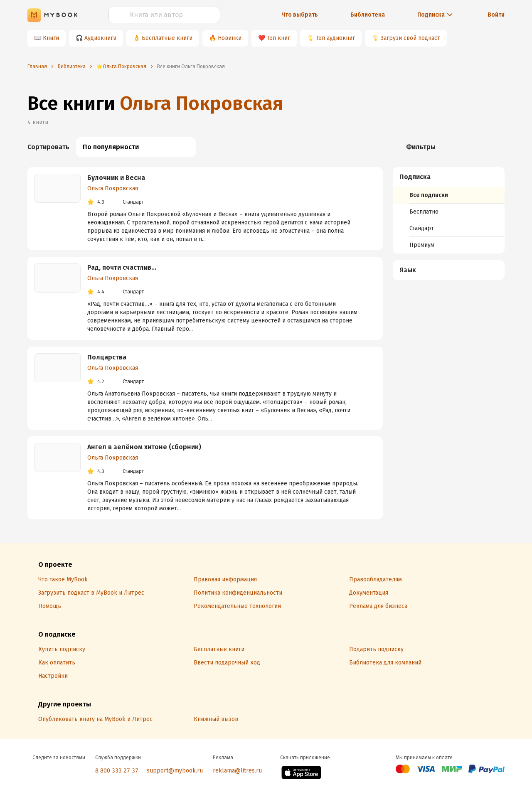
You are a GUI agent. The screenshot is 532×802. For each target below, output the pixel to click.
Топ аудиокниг (335, 38)
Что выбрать (300, 15)
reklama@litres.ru (237, 771)
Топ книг (278, 38)
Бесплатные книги (167, 38)
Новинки (230, 38)
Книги (51, 38)
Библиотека (368, 15)
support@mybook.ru (175, 771)
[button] (449, 177)
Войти (496, 15)
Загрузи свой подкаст (410, 38)
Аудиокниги (100, 38)
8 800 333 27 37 (117, 771)
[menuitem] (449, 210)
